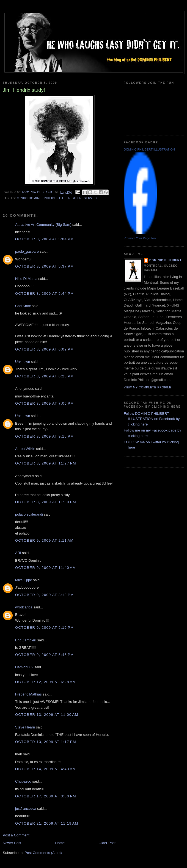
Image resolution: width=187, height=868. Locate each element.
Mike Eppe (24, 580)
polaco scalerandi (29, 514)
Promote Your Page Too (140, 238)
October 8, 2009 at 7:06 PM (44, 403)
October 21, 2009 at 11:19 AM (47, 823)
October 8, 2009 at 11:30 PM (46, 502)
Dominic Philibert (165, 260)
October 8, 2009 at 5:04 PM (44, 239)
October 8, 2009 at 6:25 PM (44, 376)
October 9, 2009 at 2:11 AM (44, 540)
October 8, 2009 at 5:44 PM (44, 293)
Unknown (23, 362)
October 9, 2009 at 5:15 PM (44, 628)
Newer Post (12, 843)
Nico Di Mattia (26, 279)
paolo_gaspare (27, 251)
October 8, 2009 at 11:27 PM (46, 463)
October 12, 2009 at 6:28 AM (46, 682)
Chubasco (23, 781)
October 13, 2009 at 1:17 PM (46, 742)
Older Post (107, 843)
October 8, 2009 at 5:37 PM (44, 266)
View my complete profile (148, 387)
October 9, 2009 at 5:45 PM (44, 655)
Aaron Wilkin (25, 449)
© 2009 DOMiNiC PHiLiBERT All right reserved (57, 198)
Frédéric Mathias (28, 694)
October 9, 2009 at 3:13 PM (44, 595)
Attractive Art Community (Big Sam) (43, 225)
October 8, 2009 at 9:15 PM (44, 436)
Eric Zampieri (26, 640)
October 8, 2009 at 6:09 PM (44, 349)
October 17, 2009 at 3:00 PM (46, 796)
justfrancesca (26, 809)
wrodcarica (24, 607)
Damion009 (24, 667)
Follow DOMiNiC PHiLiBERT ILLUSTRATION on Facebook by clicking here (152, 419)
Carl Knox (23, 306)
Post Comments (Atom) (43, 853)
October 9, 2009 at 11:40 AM (46, 568)
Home (60, 843)
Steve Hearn (25, 727)
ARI (18, 553)
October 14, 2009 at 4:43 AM (46, 769)
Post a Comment (16, 835)
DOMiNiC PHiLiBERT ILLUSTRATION (149, 149)
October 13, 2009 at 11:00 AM (47, 715)
